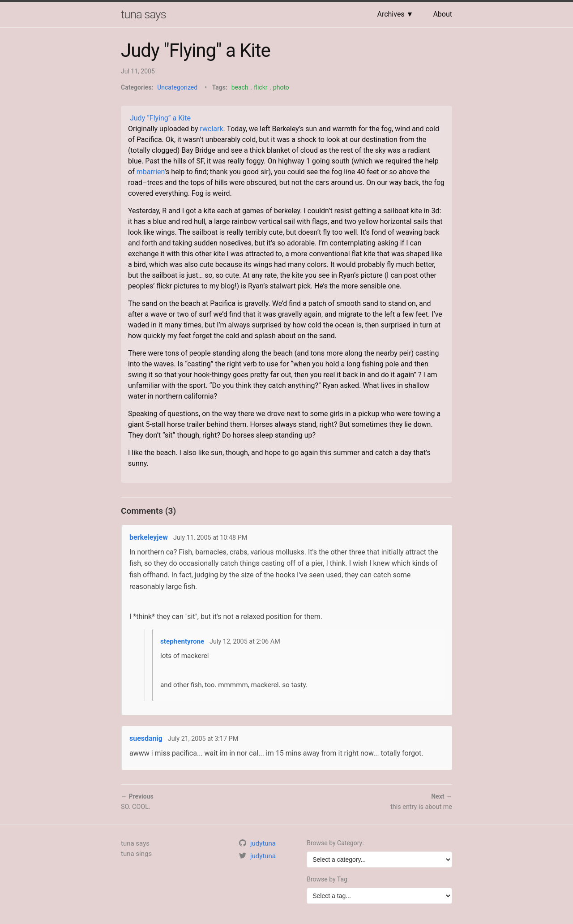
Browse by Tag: (328, 879)
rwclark (212, 129)
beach (240, 87)
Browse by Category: (335, 843)
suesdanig (146, 738)
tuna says (143, 14)
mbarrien (151, 172)
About (443, 14)
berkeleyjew (149, 537)
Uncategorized (177, 87)
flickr (261, 87)
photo (281, 87)
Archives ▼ (395, 14)
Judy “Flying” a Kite (160, 118)
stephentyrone (182, 641)
